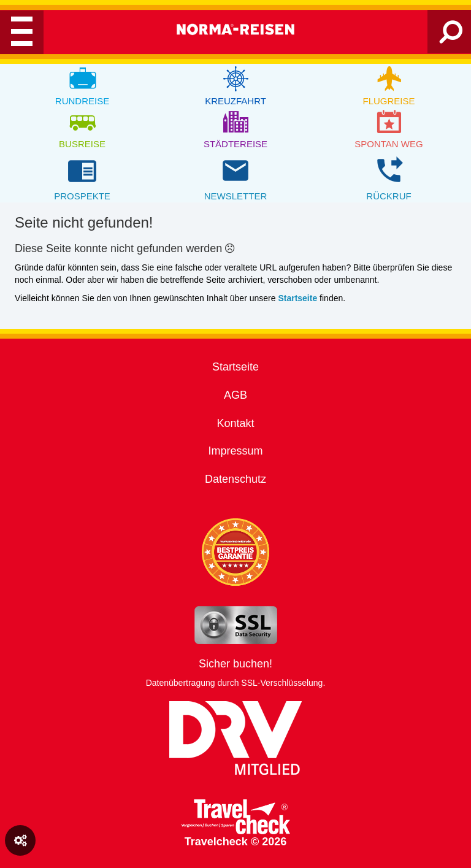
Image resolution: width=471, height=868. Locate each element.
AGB (235, 395)
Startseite (235, 367)
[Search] (451, 37)
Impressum (235, 451)
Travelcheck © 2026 (236, 824)
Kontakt (235, 423)
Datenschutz (235, 479)
